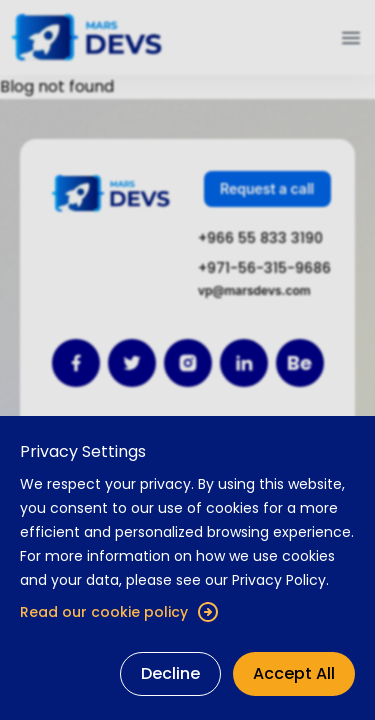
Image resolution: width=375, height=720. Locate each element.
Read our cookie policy (120, 612)
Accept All (294, 673)
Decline (170, 673)
